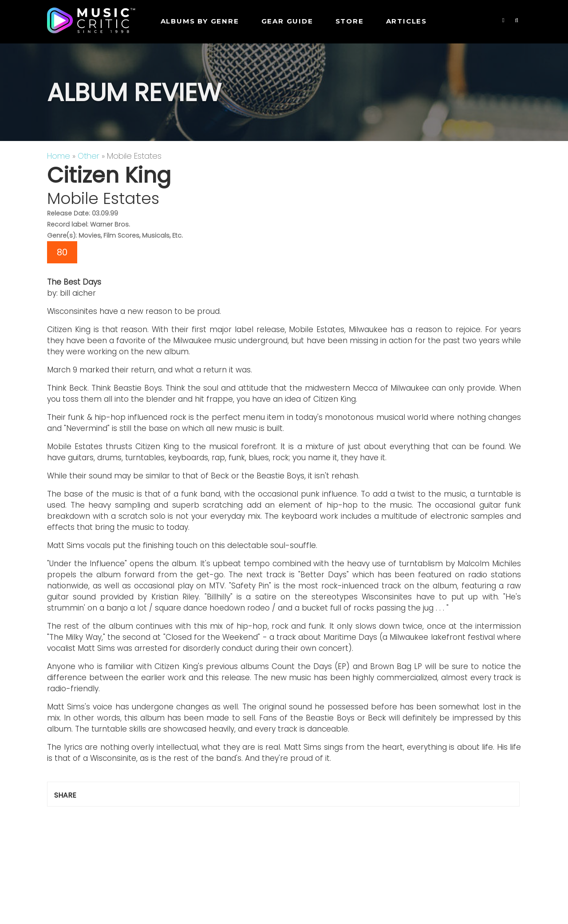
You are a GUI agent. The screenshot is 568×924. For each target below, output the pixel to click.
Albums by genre (200, 21)
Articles (406, 21)
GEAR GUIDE (287, 21)
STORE (350, 21)
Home (59, 156)
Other (89, 156)
